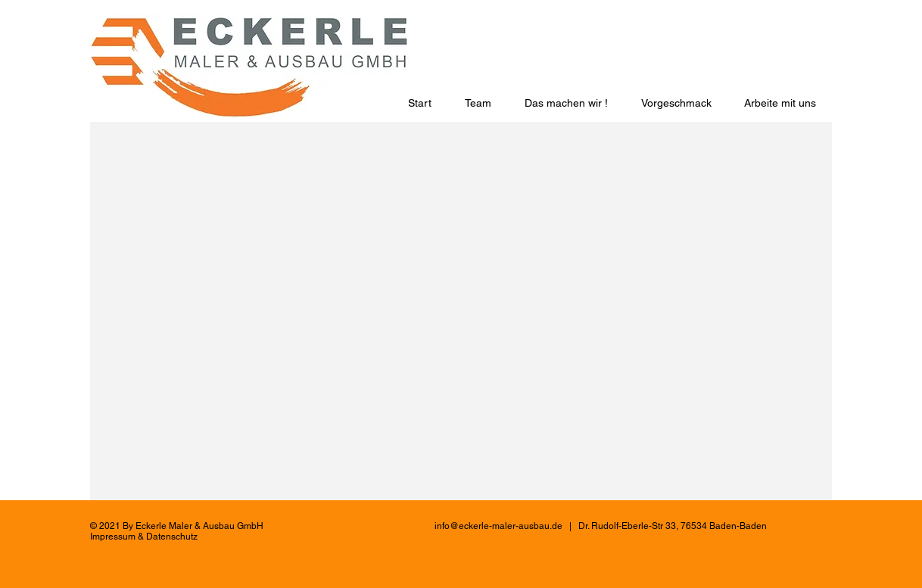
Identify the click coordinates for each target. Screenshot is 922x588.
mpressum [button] (114, 537)
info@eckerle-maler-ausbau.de (498, 526)
